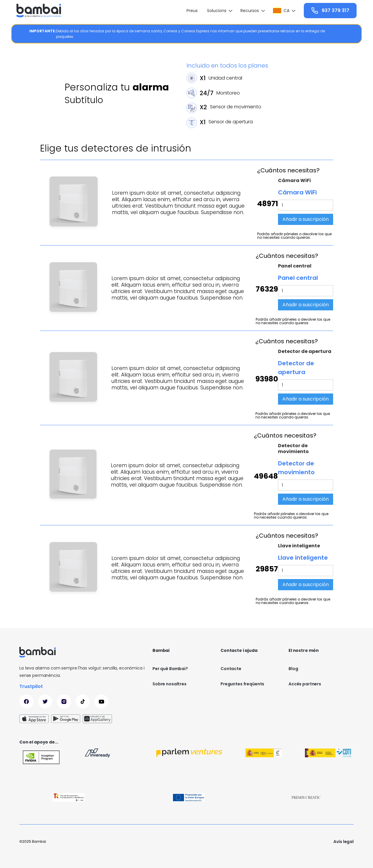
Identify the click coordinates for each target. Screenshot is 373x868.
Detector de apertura (305, 351)
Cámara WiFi (294, 181)
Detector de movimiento (293, 449)
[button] (219, 11)
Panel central (295, 266)
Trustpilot (31, 686)
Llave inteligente (299, 546)
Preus (192, 11)
